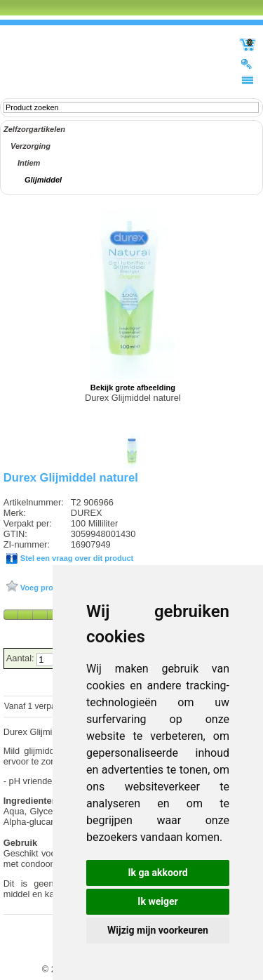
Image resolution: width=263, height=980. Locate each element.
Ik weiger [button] (157, 901)
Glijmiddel (43, 180)
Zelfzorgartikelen (34, 129)
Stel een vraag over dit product (76, 558)
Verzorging (31, 146)
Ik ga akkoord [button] (157, 873)
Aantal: (21, 658)
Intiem (29, 163)
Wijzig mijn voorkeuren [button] (158, 930)
